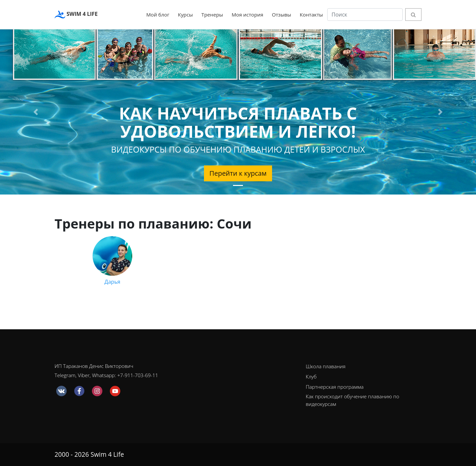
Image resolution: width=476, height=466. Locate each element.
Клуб (311, 376)
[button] (36, 112)
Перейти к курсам (238, 173)
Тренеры (212, 15)
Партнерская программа (335, 387)
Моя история (248, 15)
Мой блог (158, 15)
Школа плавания (326, 366)
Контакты (311, 15)
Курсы (185, 15)
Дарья (112, 261)
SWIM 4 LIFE (76, 15)
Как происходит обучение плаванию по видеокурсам (353, 400)
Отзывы (281, 15)
